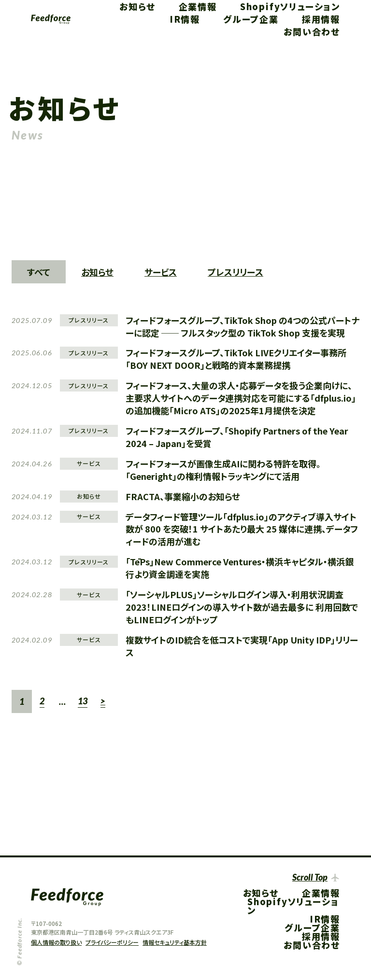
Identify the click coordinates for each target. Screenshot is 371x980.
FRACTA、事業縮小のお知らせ (183, 496)
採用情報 (321, 19)
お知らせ (137, 6)
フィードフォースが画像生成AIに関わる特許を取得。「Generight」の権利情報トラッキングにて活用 (223, 470)
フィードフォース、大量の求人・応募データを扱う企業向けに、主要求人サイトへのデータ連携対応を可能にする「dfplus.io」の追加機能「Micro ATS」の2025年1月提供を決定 (241, 398)
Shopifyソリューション (290, 6)
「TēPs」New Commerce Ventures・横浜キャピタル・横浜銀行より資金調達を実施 (240, 568)
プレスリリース (235, 272)
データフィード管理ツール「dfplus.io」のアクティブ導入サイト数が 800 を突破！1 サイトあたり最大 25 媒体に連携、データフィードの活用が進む (242, 529)
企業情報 (198, 6)
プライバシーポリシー (112, 942)
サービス (161, 272)
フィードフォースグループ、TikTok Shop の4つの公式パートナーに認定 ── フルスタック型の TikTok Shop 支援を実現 (243, 326)
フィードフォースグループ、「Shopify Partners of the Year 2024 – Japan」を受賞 (237, 437)
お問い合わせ (312, 31)
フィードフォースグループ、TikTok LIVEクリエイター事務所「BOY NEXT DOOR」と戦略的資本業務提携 (236, 359)
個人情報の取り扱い (56, 942)
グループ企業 (251, 19)
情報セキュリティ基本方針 (175, 942)
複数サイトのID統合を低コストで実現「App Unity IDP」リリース (242, 646)
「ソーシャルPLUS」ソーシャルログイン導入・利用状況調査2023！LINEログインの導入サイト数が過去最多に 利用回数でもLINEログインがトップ (242, 607)
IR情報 (185, 19)
